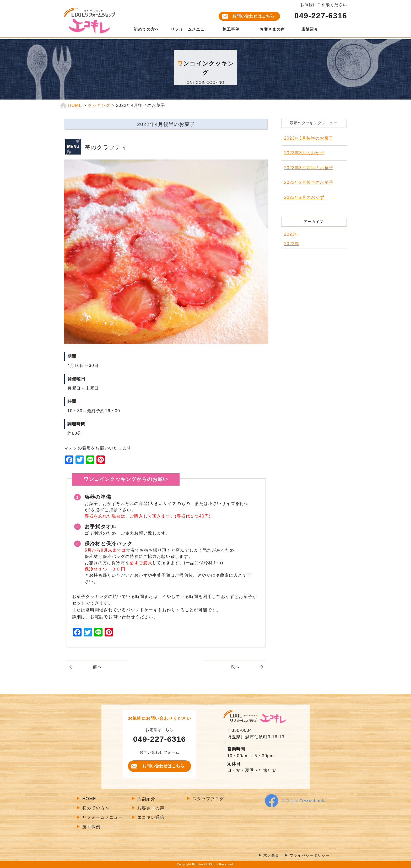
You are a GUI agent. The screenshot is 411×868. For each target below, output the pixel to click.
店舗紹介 (310, 29)
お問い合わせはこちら (253, 16)
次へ (235, 667)
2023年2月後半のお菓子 (309, 182)
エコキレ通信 (151, 817)
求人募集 (271, 856)
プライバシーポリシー (310, 856)
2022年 (292, 244)
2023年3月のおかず (304, 153)
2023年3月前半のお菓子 (309, 168)
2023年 (292, 234)
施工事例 (231, 29)
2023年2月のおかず (304, 197)
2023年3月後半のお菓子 (309, 138)
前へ (97, 667)
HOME (89, 799)
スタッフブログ (208, 799)
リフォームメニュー (190, 29)
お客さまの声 (272, 29)
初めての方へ (146, 29)
